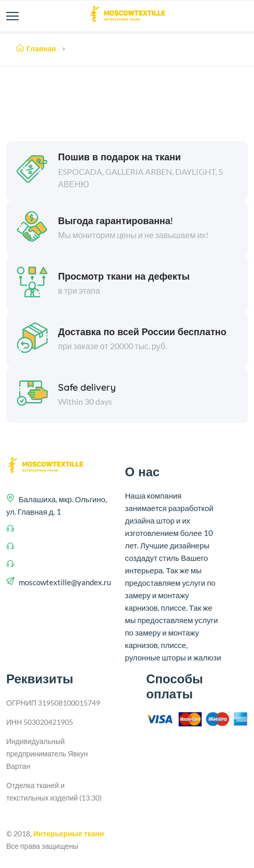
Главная (36, 49)
